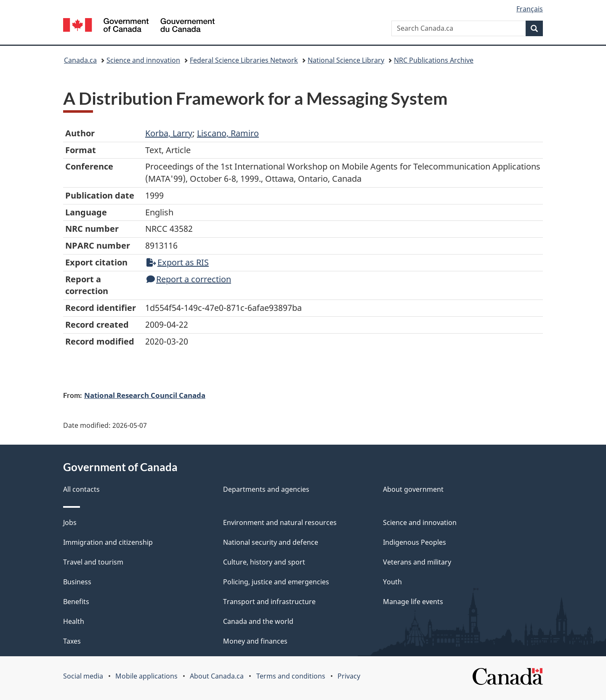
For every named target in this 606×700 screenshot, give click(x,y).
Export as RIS (178, 262)
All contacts (81, 489)
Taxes (72, 641)
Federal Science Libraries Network (244, 60)
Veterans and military (417, 562)
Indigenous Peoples (415, 542)
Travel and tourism (93, 562)
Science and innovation (143, 60)
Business (77, 582)
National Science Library (346, 60)
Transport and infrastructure (269, 602)
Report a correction (189, 279)
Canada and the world (258, 621)
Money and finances (255, 641)
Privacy (349, 676)
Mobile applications (146, 676)
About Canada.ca (217, 676)
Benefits (76, 602)
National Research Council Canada (145, 395)
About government (413, 489)
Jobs (70, 522)
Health (74, 621)
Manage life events (413, 602)
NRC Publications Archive (434, 60)
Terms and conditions (291, 676)
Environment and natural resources (280, 522)
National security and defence (271, 542)
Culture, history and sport (264, 562)
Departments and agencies (266, 489)
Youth (392, 582)
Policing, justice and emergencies (276, 582)
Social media (83, 676)
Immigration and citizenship (108, 542)
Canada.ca (80, 60)
